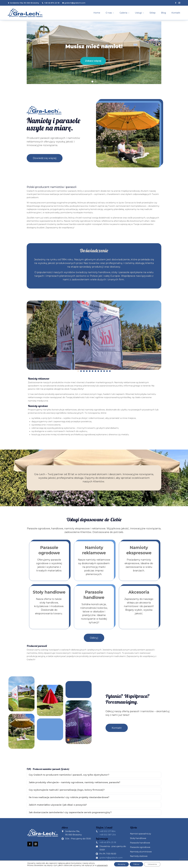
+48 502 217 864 (107, 831)
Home (97, 13)
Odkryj (94, 638)
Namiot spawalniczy (141, 834)
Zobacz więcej (93, 61)
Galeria (123, 13)
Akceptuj (121, 864)
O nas (109, 13)
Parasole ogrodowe (140, 847)
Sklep (153, 13)
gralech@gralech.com (74, 3)
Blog (164, 13)
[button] (92, 82)
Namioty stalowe (139, 856)
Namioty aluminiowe (141, 852)
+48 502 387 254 (108, 835)
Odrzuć (136, 864)
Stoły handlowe (138, 838)
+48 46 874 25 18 (51, 3)
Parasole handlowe (140, 843)
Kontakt (176, 13)
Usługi (138, 13)
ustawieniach (102, 865)
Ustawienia (152, 864)
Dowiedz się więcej (45, 158)
